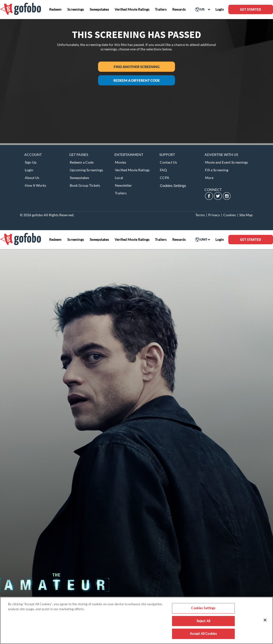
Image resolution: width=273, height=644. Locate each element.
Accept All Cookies (203, 634)
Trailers (121, 193)
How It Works (35, 185)
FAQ (163, 170)
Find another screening (137, 67)
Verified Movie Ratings (132, 170)
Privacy (214, 215)
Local (119, 178)
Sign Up (31, 162)
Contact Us (168, 162)
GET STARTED (251, 9)
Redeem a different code (137, 80)
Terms (200, 215)
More (209, 178)
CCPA (165, 178)
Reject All (203, 621)
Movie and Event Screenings (226, 162)
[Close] (265, 620)
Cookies (230, 215)
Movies (120, 162)
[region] (136, 620)
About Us (32, 178)
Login (29, 170)
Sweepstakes (79, 178)
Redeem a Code (82, 162)
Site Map (246, 215)
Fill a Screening (217, 170)
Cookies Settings (173, 186)
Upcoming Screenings (86, 170)
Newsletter (123, 185)
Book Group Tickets (85, 185)
